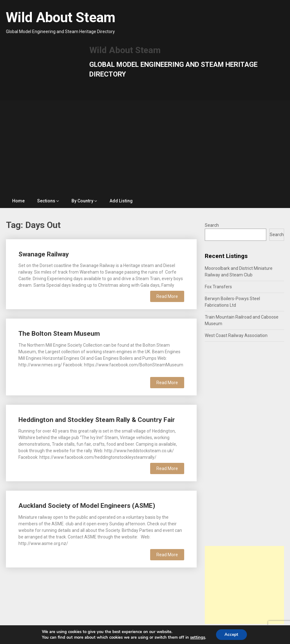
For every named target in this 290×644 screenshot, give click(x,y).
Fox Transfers (218, 287)
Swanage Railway (44, 254)
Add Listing (121, 201)
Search (212, 225)
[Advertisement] (145, 147)
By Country (82, 201)
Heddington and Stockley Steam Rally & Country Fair (97, 420)
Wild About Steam (61, 17)
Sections (46, 201)
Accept (231, 634)
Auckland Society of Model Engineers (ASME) (87, 506)
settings (197, 637)
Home (18, 201)
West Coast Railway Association (236, 335)
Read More (167, 296)
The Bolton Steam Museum (59, 334)
